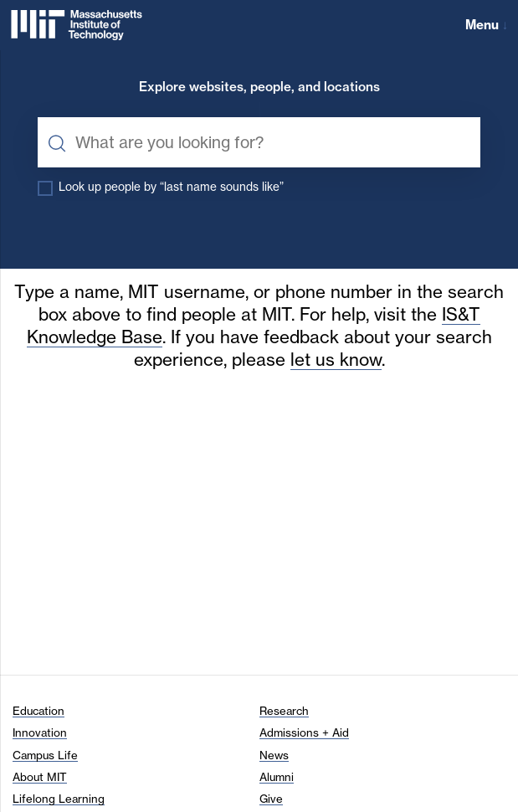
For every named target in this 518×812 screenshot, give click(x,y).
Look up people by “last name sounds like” (171, 187)
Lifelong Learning (59, 799)
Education (38, 711)
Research (284, 711)
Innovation (40, 732)
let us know (336, 360)
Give (271, 799)
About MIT (40, 777)
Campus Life (45, 755)
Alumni (277, 777)
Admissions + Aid (304, 732)
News (274, 755)
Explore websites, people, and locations (259, 87)
